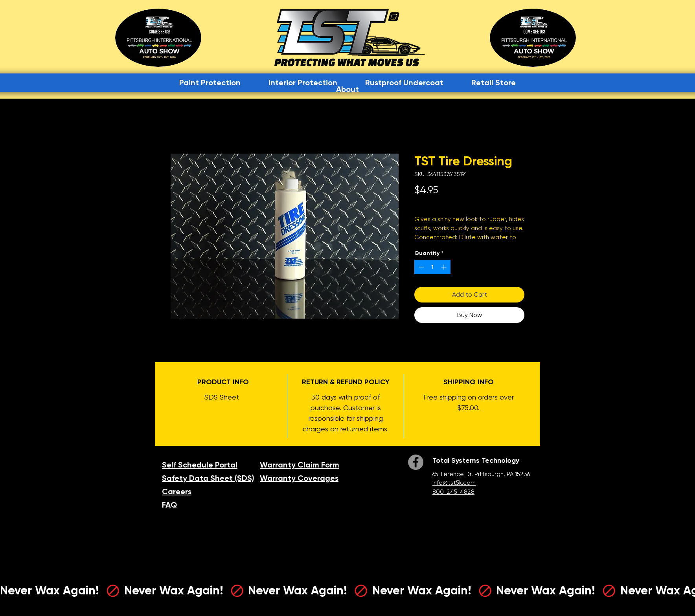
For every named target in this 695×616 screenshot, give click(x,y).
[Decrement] (420, 267)
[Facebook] (416, 462)
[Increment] (444, 267)
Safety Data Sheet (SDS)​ (208, 478)
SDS (211, 397)
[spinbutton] (432, 267)
